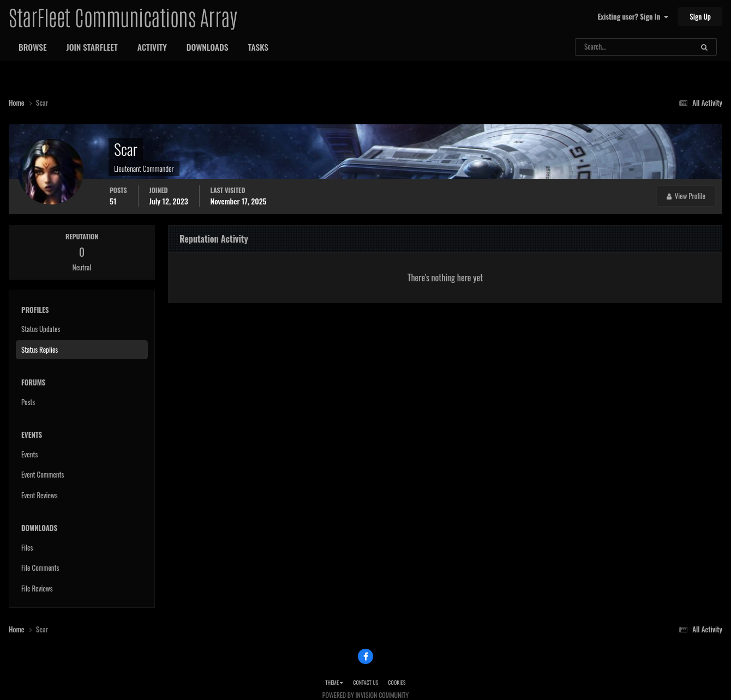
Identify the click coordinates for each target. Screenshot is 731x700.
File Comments (40, 568)
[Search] (605, 47)
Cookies (397, 682)
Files (27, 547)
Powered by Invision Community (366, 695)
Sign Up (700, 16)
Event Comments (43, 474)
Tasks (258, 47)
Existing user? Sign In (633, 16)
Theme (334, 682)
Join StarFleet (92, 47)
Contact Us (366, 682)
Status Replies (40, 349)
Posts (28, 402)
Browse (33, 47)
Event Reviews (40, 495)
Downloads (208, 47)
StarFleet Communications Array (123, 16)
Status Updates (41, 329)
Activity (152, 47)
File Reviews (37, 588)
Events (29, 454)
